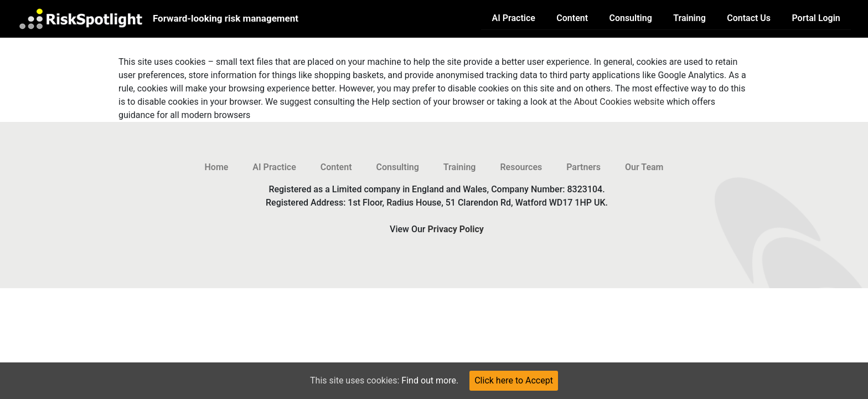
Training (689, 18)
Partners (583, 167)
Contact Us (749, 18)
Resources (521, 167)
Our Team (644, 167)
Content (572, 18)
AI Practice (514, 18)
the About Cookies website (612, 102)
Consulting (630, 18)
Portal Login (816, 18)
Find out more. (430, 380)
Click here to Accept (514, 380)
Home (217, 167)
